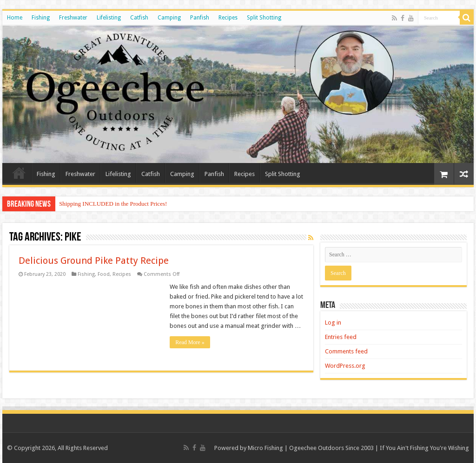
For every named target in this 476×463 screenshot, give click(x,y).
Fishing (41, 18)
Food (104, 274)
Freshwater (73, 18)
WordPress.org (345, 366)
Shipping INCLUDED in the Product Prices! (113, 204)
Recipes (228, 18)
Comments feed (346, 351)
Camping (169, 18)
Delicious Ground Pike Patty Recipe (94, 261)
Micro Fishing (265, 448)
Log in (333, 323)
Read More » (190, 342)
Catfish (139, 18)
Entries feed (341, 337)
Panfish (200, 18)
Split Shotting (264, 18)
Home (15, 18)
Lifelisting (109, 18)
